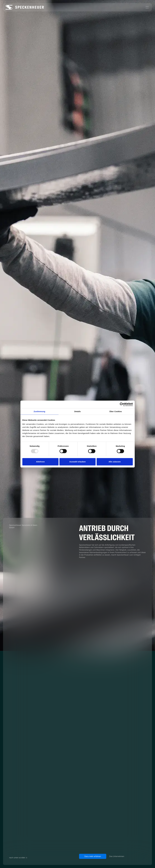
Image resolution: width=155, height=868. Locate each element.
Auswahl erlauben (77, 462)
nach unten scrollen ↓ (18, 858)
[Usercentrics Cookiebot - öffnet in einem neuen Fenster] (122, 404)
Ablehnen (40, 462)
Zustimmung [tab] (39, 411)
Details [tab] (78, 411)
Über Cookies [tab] (116, 411)
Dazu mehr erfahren (93, 856)
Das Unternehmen (117, 856)
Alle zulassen (115, 462)
